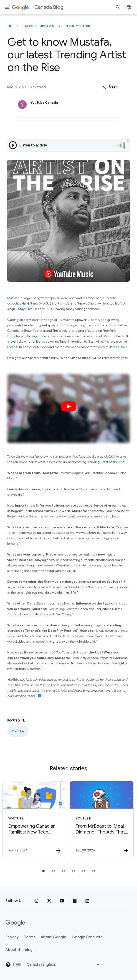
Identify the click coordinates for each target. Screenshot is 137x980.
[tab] (43, 871)
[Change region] (64, 965)
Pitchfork (109, 331)
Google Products (87, 937)
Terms (30, 937)
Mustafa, (14, 298)
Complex (14, 336)
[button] (110, 87)
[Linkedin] (87, 901)
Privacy (12, 937)
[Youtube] (62, 901)
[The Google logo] (15, 923)
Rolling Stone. (37, 336)
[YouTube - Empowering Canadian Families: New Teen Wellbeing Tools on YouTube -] (34, 820)
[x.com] (49, 901)
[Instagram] (36, 901)
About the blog (19, 950)
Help (13, 965)
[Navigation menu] (7, 7)
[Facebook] (75, 901)
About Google (53, 937)
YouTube (60, 341)
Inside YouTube (78, 26)
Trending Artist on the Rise (106, 462)
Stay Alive (25, 309)
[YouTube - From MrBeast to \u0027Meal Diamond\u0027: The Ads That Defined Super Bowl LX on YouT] (102, 820)
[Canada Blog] (10, 26)
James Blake (118, 347)
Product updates (39, 26)
